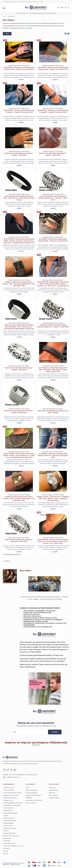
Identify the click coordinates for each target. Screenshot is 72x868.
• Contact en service (8, 788)
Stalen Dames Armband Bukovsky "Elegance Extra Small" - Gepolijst (53, 412)
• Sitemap (6, 851)
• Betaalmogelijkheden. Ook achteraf (13, 803)
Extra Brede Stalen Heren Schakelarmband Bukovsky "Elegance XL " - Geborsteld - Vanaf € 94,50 (53, 198)
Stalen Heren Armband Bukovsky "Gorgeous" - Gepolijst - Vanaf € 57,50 (19, 369)
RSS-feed (5, 853)
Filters (7, 34)
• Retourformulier (8, 826)
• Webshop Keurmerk (9, 818)
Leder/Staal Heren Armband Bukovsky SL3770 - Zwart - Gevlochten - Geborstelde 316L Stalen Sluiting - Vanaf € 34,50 (53, 370)
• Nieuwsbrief (7, 841)
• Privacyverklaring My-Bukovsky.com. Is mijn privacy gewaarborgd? (11, 836)
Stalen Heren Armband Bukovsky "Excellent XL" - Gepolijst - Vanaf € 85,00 (19, 412)
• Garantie (6, 816)
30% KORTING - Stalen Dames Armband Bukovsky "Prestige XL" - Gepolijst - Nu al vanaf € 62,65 (53, 111)
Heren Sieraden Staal (32, 793)
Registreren (52, 788)
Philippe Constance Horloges (34, 795)
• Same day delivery (8, 808)
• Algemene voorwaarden (10, 828)
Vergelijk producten (54, 798)
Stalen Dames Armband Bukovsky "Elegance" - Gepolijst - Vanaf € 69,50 (19, 154)
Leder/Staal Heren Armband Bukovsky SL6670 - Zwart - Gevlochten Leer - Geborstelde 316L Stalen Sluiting (19, 198)
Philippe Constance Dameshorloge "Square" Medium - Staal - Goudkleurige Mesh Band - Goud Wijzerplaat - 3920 (19, 499)
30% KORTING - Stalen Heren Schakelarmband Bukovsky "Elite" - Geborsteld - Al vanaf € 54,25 (53, 240)
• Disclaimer (6, 848)
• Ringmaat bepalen (8, 823)
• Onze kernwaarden (8, 790)
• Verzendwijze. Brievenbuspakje (12, 805)
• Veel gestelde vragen (9, 843)
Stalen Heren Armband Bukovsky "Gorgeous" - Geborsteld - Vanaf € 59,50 (19, 541)
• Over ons (6, 831)
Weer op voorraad (31, 803)
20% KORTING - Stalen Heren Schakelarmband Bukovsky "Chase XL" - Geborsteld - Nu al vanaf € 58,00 (53, 456)
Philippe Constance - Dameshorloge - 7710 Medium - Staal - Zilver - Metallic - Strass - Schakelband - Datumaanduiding (53, 499)
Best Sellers (11, 16)
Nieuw (28, 788)
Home (4, 16)
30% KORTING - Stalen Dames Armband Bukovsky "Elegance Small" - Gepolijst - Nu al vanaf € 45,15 (19, 68)
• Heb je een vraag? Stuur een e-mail (13, 846)
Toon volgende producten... (12, 554)
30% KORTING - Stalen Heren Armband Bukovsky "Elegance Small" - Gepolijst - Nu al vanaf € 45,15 (53, 68)
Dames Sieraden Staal (32, 790)
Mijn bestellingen (53, 790)
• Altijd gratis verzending (10, 798)
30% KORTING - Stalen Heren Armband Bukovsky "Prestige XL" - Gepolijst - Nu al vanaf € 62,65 (19, 111)
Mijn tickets (52, 793)
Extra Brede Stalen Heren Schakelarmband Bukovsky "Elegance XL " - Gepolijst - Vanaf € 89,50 (53, 326)
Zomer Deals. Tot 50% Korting (34, 800)
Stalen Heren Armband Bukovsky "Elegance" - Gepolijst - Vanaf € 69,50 (53, 154)
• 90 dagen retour (8, 800)
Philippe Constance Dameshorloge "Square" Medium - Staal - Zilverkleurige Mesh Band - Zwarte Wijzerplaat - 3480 (19, 284)
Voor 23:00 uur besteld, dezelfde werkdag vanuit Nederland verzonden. (36, 13)
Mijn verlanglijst (53, 795)
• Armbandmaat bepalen (9, 821)
